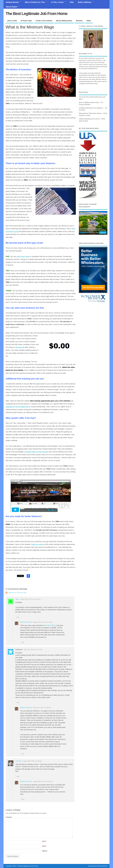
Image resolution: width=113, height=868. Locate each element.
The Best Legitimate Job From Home (37, 14)
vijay (17, 599)
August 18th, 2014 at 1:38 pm (32, 761)
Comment (9, 817)
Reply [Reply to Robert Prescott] (23, 642)
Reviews (79, 21)
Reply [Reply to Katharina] (18, 703)
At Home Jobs (26, 21)
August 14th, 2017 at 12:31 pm (30, 599)
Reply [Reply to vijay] (18, 617)
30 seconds (20, 347)
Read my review (37, 544)
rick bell (18, 761)
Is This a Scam (57, 2)
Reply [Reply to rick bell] (18, 777)
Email (44, 846)
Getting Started (12, 2)
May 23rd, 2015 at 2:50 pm (42, 708)
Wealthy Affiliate (51, 625)
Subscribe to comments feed (17, 593)
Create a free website (44, 21)
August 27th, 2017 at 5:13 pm (43, 622)
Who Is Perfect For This (35, 2)
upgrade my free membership (17, 407)
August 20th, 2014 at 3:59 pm (43, 782)
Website (45, 851)
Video (89, 21)
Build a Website (85, 2)
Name (44, 841)
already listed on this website (37, 452)
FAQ (72, 2)
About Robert (11, 7)
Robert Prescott (26, 622)
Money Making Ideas (64, 21)
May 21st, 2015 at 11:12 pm (33, 650)
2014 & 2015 (12, 21)
